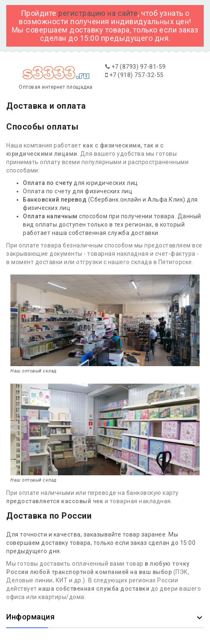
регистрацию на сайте (98, 13)
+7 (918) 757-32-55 (135, 75)
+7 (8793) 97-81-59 (136, 67)
